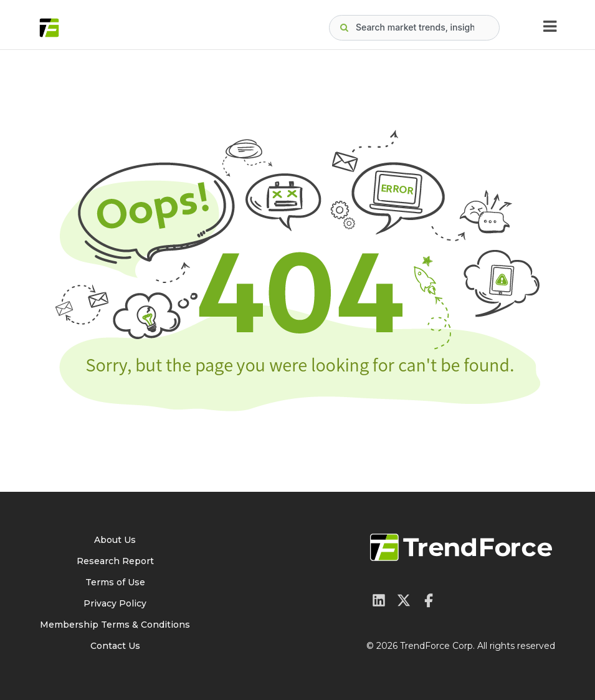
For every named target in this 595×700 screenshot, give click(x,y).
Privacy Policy (115, 603)
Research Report (115, 561)
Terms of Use (115, 582)
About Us (115, 540)
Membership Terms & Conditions (115, 625)
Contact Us (115, 646)
